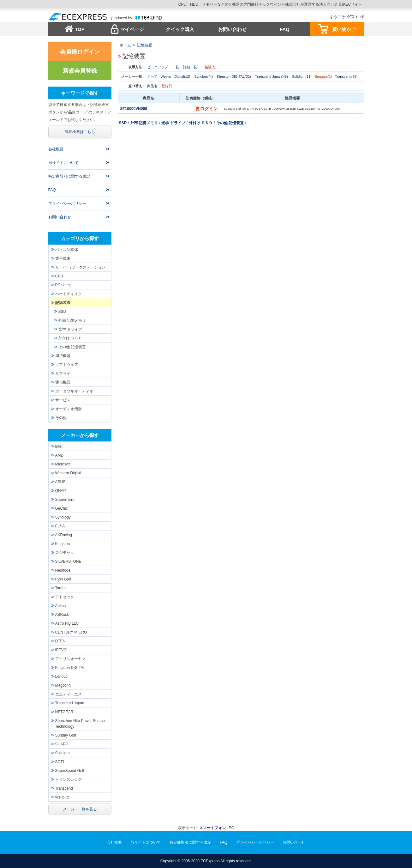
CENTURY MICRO (71, 632)
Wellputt (62, 797)
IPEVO (61, 650)
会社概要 (56, 149)
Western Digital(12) (176, 76)
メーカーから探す (80, 435)
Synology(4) (204, 76)
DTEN (60, 641)
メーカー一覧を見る (80, 809)
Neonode (63, 570)
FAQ (285, 29)
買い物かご (344, 29)
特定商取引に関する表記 (69, 176)
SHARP (62, 744)
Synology (63, 517)
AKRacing (64, 535)
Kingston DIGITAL (70, 668)
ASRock (62, 615)
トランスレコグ (69, 780)
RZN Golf (63, 579)
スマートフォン (212, 828)
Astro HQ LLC (67, 623)
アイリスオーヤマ (70, 659)
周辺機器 (63, 356)
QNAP (61, 491)
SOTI (60, 762)
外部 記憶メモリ (144, 123)
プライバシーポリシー (67, 203)
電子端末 (63, 258)
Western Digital (68, 473)
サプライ (63, 373)
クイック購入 (180, 29)
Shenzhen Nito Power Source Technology (80, 724)
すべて (152, 76)
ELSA (60, 526)
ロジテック (65, 553)
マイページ (132, 29)
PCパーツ (64, 285)
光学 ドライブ (173, 123)
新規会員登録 (80, 71)
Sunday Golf (66, 735)
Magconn (63, 685)
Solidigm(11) (302, 76)
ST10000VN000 (134, 109)
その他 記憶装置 (230, 123)
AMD (60, 455)
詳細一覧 (190, 67)
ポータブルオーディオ (74, 391)
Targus (61, 588)
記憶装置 (145, 45)
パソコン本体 (67, 250)
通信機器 (63, 382)
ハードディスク (69, 294)
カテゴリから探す (80, 238)
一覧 (176, 67)
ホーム (125, 45)
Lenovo (61, 677)
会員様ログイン (80, 52)
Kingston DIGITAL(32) (234, 76)
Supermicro (65, 500)
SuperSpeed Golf (70, 771)
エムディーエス (69, 694)
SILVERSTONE (68, 561)
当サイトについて (63, 163)
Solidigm (63, 753)
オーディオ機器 (69, 409)
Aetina (61, 606)
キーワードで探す (80, 93)
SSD (123, 123)
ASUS (60, 482)
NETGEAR (64, 712)
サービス (63, 400)
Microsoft (63, 464)
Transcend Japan (70, 703)
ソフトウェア (67, 365)
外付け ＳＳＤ (201, 123)
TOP (80, 29)
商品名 (152, 86)
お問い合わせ (232, 29)
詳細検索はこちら (80, 132)
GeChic (62, 508)
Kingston (63, 544)
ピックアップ (158, 67)
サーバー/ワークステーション (80, 267)
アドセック (65, 597)
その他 (61, 418)
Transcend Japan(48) (272, 76)
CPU (59, 276)
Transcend (64, 788)
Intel (59, 446)
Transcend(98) (346, 76)
